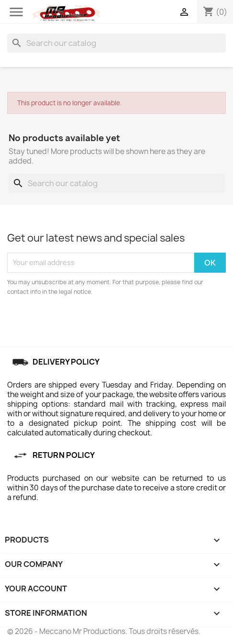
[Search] (116, 43)
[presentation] (87, 323)
